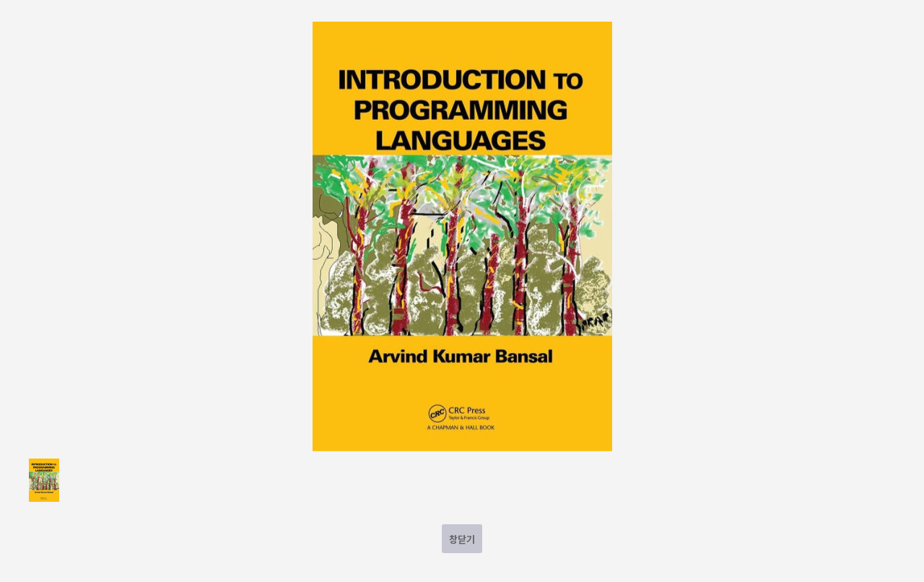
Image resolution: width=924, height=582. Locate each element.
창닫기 (462, 539)
